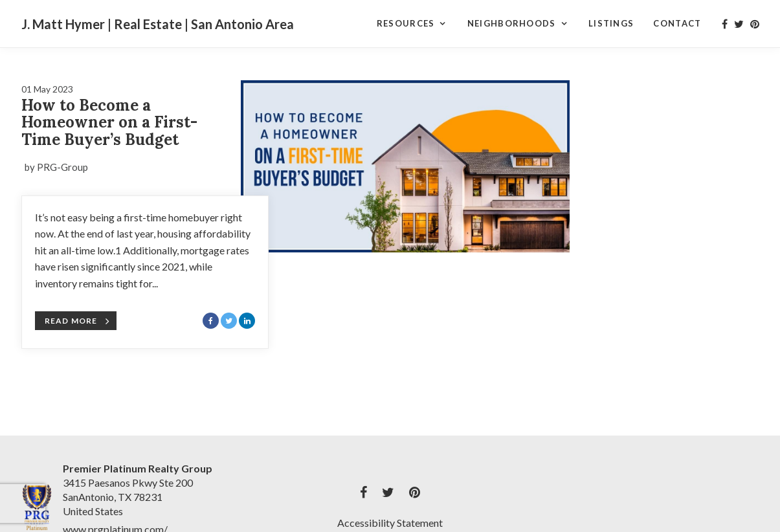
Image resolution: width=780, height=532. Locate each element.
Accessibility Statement (390, 523)
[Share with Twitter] (229, 321)
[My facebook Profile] (725, 24)
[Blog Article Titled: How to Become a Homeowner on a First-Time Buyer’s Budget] (406, 166)
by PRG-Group (56, 167)
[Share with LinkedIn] (247, 321)
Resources (406, 23)
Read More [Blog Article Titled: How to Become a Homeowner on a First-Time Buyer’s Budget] (78, 321)
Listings (611, 23)
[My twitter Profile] (739, 24)
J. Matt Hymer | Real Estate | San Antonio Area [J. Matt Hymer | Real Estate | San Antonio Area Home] (158, 24)
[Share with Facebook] (211, 321)
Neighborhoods (512, 23)
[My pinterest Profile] (755, 24)
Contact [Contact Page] (677, 23)
